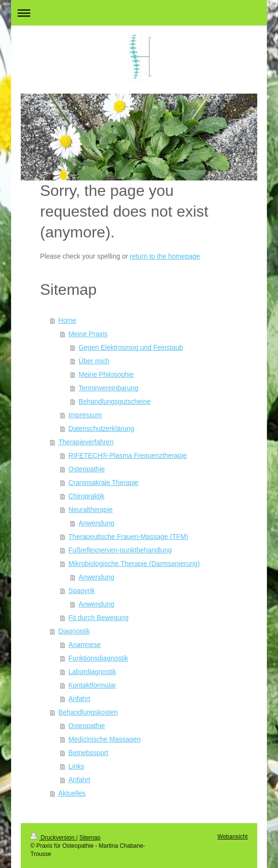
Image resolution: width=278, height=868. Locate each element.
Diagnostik (74, 631)
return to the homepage (165, 256)
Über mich (94, 361)
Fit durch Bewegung (99, 618)
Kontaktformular (92, 685)
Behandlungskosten (88, 712)
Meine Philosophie (106, 374)
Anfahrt (79, 699)
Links (76, 766)
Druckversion (53, 838)
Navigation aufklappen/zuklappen (139, 13)
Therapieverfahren (86, 442)
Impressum (85, 415)
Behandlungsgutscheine (115, 401)
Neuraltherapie (91, 510)
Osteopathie (87, 469)
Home (67, 320)
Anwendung (97, 523)
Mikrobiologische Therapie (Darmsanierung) (134, 564)
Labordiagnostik (92, 672)
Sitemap (90, 838)
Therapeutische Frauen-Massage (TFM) (128, 537)
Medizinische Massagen (104, 739)
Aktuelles (72, 793)
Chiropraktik (87, 496)
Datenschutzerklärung (101, 428)
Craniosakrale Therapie (104, 482)
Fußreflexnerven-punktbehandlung (120, 550)
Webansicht (233, 837)
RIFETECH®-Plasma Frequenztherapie (128, 455)
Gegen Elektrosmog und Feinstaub (131, 347)
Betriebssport (88, 753)
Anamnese (85, 645)
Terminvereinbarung (109, 388)
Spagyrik (82, 591)
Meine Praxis (88, 334)
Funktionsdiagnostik (98, 658)
